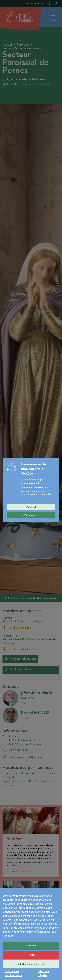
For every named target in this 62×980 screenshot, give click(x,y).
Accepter (31, 946)
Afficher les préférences (31, 964)
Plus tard (31, 507)
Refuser (31, 955)
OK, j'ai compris (31, 515)
